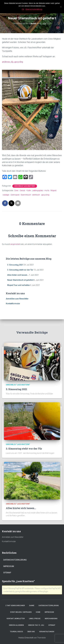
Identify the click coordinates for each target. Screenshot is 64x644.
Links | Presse (35, 619)
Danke (32, 606)
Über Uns (31, 632)
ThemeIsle (41, 638)
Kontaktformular (13, 304)
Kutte (29, 190)
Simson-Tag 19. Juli (36, 625)
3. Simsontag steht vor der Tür (20, 270)
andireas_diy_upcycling (12, 62)
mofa (47, 190)
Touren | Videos (16, 632)
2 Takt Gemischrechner (15, 606)
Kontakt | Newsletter (16, 619)
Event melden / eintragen (21, 612)
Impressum (9, 566)
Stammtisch (26, 195)
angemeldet (15, 244)
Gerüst (22, 190)
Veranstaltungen (47, 632)
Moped (53, 190)
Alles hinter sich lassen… (18, 275)
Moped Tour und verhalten (18, 285)
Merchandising (51, 619)
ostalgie (6, 195)
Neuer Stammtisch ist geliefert (20, 280)
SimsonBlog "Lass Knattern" (25, 186)
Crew (16, 190)
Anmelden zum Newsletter (17, 299)
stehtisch (36, 195)
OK (23, 9)
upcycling (45, 195)
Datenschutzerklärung (15, 560)
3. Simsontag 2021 (15, 265)
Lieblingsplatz (38, 190)
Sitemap (7, 573)
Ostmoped (15, 195)
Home (38, 612)
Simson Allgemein (16, 625)
